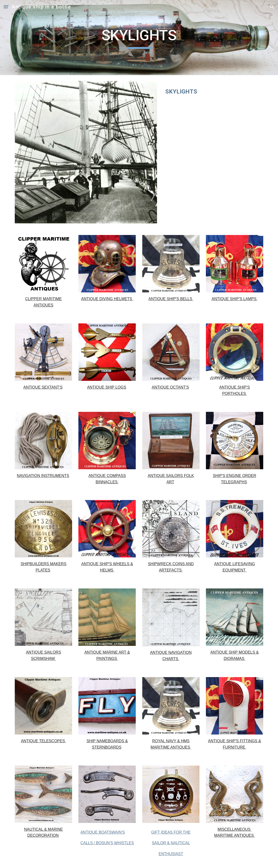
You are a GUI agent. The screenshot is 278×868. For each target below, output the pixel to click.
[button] (6, 7)
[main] (139, 38)
